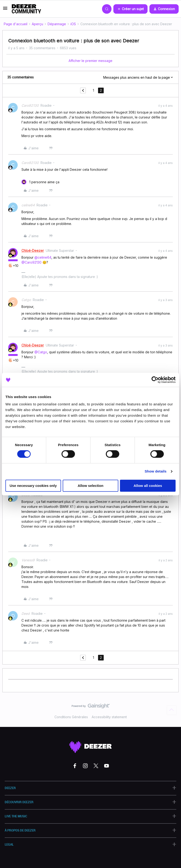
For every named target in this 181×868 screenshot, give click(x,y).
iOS (73, 24)
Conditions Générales (71, 717)
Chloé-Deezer (33, 251)
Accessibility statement (109, 717)
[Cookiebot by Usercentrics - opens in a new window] (155, 380)
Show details (156, 471)
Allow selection (90, 486)
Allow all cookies (148, 486)
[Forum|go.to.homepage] (26, 9)
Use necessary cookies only (33, 486)
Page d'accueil (16, 24)
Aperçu (37, 24)
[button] (5, 10)
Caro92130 (30, 105)
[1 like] (40, 182)
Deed (26, 613)
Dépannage (57, 24)
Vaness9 (28, 560)
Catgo (26, 300)
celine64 (28, 205)
